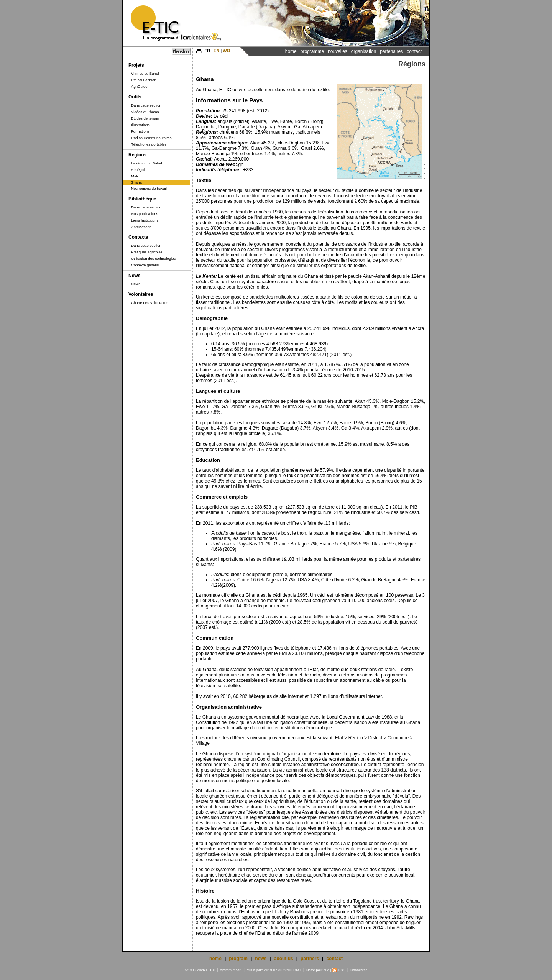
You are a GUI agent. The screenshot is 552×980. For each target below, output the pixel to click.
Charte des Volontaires (150, 303)
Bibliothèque (142, 199)
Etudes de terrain (145, 118)
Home (291, 51)
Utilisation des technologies (153, 259)
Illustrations (140, 125)
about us (284, 959)
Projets (136, 65)
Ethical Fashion (144, 80)
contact (334, 959)
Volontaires (141, 294)
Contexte (138, 237)
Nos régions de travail (149, 188)
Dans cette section (146, 105)
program (238, 959)
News (134, 276)
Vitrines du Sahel (145, 73)
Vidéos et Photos (145, 112)
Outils (135, 97)
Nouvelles (338, 51)
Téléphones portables (149, 144)
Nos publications (145, 214)
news (261, 959)
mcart (237, 970)
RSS (342, 970)
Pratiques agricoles (147, 252)
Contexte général (145, 265)
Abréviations (141, 227)
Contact (414, 51)
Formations (140, 131)
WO (226, 51)
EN (216, 51)
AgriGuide (139, 86)
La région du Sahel (147, 163)
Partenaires (391, 51)
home (215, 959)
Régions (137, 155)
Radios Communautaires (151, 138)
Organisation (364, 51)
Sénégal (138, 170)
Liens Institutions (145, 220)
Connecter (359, 970)
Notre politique (318, 970)
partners (310, 959)
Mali (135, 176)
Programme (312, 51)
